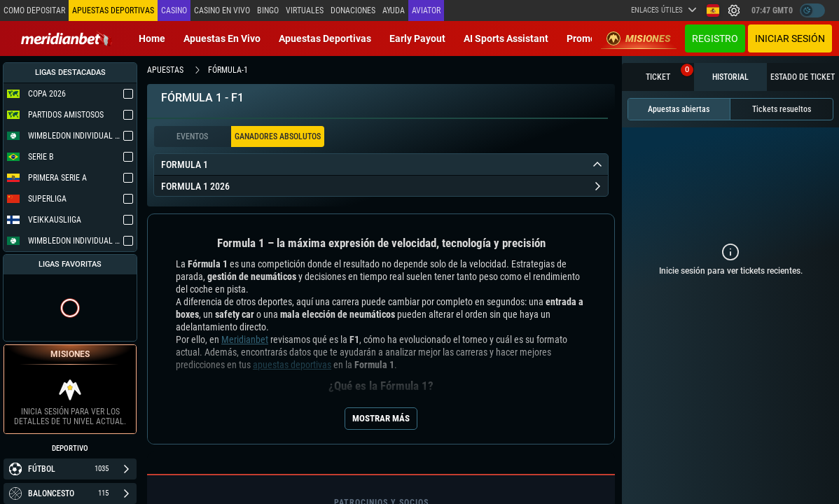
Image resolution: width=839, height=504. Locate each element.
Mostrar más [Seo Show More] (381, 418)
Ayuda (394, 10)
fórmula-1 (228, 70)
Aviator (426, 10)
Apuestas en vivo (222, 38)
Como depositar (34, 10)
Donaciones (353, 10)
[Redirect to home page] (67, 38)
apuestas (165, 70)
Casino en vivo (222, 10)
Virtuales (305, 10)
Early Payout (417, 38)
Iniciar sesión (790, 38)
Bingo (268, 10)
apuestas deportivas (292, 365)
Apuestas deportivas (325, 38)
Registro (715, 38)
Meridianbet (245, 339)
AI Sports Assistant (506, 38)
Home (152, 38)
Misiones (639, 38)
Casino (174, 10)
